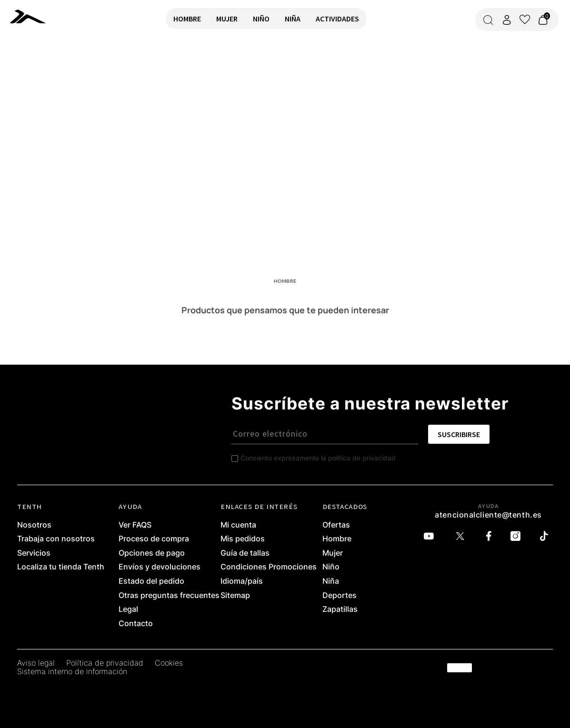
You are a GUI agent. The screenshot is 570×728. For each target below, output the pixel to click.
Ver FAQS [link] (135, 525)
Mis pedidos (243, 539)
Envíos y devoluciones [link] (160, 567)
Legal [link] (128, 609)
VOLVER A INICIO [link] (36, 70)
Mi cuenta (238, 525)
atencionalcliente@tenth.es (488, 515)
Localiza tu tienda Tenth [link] (61, 567)
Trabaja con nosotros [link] (56, 539)
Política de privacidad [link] (105, 663)
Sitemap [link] (235, 596)
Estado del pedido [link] (151, 581)
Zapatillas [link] (340, 609)
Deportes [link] (340, 596)
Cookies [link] (169, 663)
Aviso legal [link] (36, 663)
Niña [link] (331, 581)
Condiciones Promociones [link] (269, 567)
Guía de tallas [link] (245, 553)
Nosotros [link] (34, 525)
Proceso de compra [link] (154, 539)
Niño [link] (331, 567)
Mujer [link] (333, 553)
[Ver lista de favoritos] (525, 20)
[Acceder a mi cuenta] (507, 20)
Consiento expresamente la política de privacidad (318, 458)
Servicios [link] (34, 553)
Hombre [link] (337, 539)
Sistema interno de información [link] (72, 672)
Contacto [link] (136, 624)
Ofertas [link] (336, 525)
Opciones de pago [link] (152, 553)
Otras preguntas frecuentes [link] (169, 596)
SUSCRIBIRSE (459, 434)
